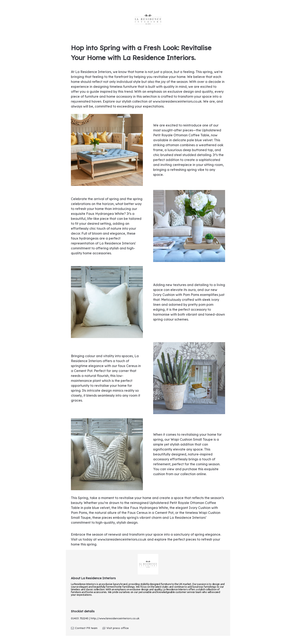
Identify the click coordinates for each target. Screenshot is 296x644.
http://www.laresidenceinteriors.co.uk (115, 618)
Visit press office (116, 628)
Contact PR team (84, 628)
